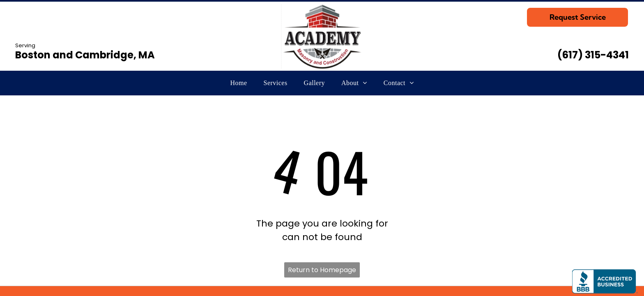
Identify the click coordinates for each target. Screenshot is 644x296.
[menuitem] (239, 83)
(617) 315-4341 (593, 55)
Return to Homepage (322, 270)
